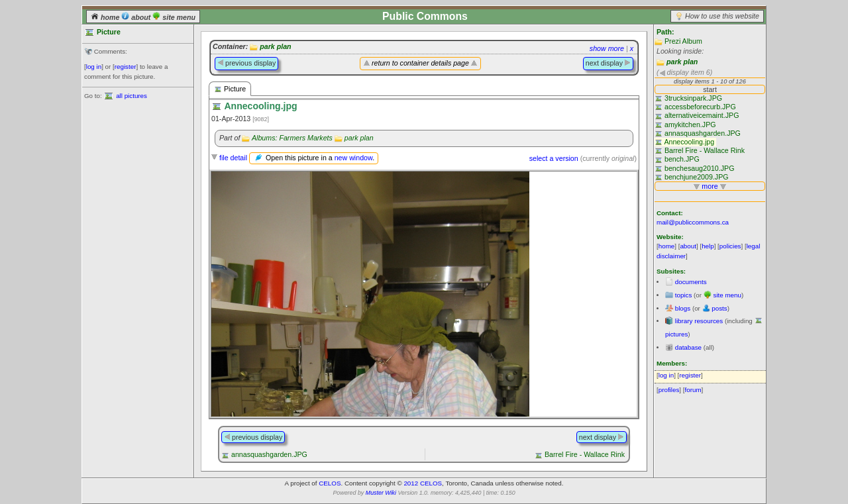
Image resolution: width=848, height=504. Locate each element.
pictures (676, 334)
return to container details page (420, 63)
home (106, 17)
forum (693, 390)
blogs (683, 308)
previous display (246, 63)
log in (94, 67)
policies (730, 246)
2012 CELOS (423, 483)
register (126, 67)
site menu (174, 17)
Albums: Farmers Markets (292, 138)
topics (684, 295)
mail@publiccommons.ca (693, 222)
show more (607, 48)
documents (691, 282)
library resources (699, 321)
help (708, 246)
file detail (233, 158)
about (137, 17)
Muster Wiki (381, 493)
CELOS (330, 483)
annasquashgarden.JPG (269, 454)
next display (608, 63)
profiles (669, 390)
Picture (230, 89)
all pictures (132, 96)
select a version (554, 158)
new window (353, 158)
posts (719, 308)
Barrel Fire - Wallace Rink (585, 454)
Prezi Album (683, 41)
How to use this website (722, 16)
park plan (682, 62)
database (688, 347)
